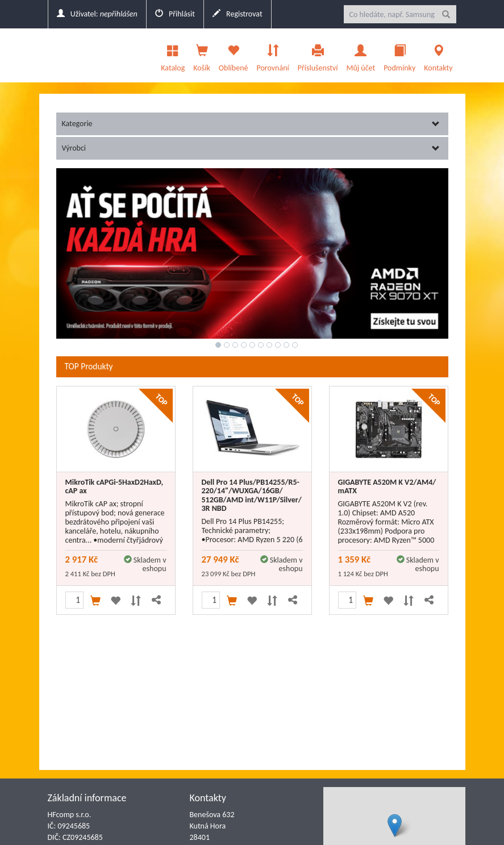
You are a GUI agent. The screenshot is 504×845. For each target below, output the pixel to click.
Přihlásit (175, 14)
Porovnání (272, 55)
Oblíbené (234, 55)
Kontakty (438, 55)
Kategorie (251, 124)
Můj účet (361, 55)
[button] (395, 825)
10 (295, 345)
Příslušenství (318, 55)
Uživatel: (97, 14)
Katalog (173, 55)
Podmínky (399, 55)
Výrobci (251, 148)
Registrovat (238, 14)
